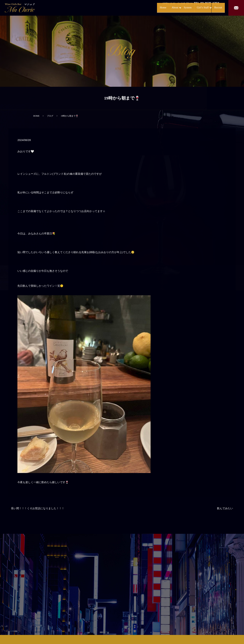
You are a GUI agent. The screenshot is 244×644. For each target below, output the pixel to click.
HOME (36, 116)
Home (148, 8)
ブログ (50, 116)
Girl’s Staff (195, 8)
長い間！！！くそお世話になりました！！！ (38, 508)
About (161, 8)
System (178, 8)
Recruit (215, 8)
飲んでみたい (225, 508)
